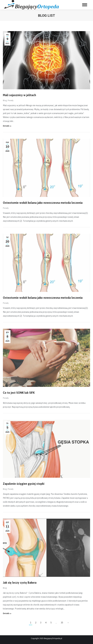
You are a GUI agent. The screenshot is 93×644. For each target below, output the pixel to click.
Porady (11, 100)
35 (62, 623)
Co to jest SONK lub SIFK (19, 393)
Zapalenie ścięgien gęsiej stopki (24, 484)
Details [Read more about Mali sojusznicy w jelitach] (6, 126)
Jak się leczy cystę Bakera (20, 583)
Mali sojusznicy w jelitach (19, 95)
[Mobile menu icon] (85, 5)
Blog (5, 100)
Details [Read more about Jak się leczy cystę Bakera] (6, 613)
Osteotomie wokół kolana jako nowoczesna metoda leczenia (43, 203)
